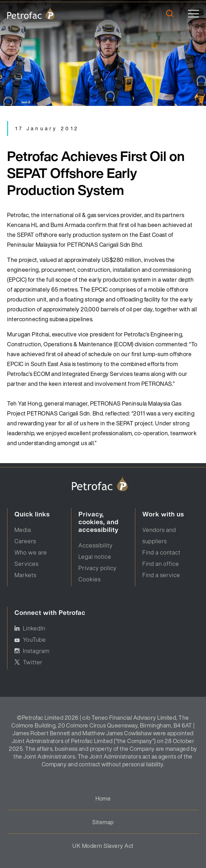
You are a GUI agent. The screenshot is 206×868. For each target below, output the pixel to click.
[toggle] (193, 14)
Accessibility (96, 545)
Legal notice (95, 557)
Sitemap (103, 822)
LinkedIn (34, 628)
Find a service (161, 575)
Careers (25, 541)
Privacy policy (98, 568)
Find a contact (161, 552)
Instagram (36, 651)
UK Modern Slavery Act (103, 846)
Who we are (31, 552)
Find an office (161, 564)
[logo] (31, 13)
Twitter (33, 662)
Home (103, 798)
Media (23, 530)
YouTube (34, 640)
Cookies (90, 579)
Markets (25, 575)
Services (27, 564)
